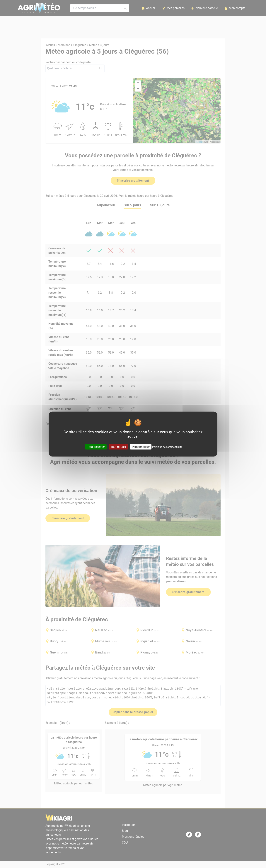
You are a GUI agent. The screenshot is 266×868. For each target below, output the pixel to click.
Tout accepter (96, 447)
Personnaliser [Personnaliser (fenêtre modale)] (141, 447)
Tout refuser (118, 447)
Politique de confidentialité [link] (167, 447)
